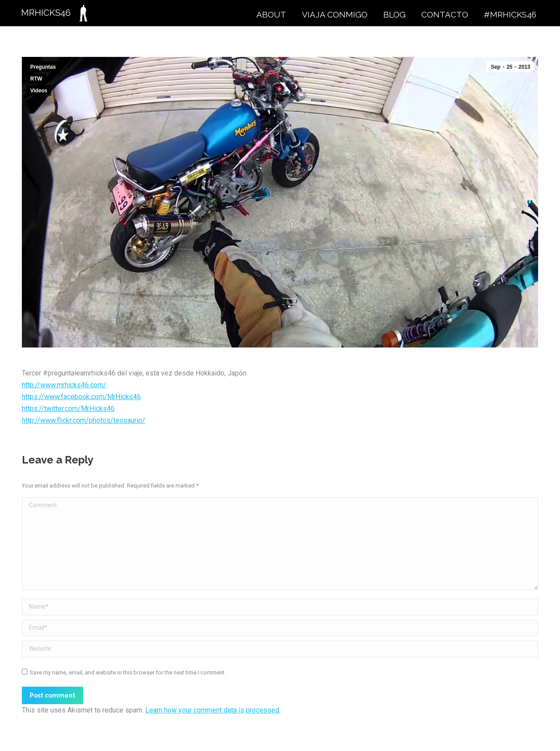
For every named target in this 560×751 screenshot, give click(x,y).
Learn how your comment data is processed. (213, 710)
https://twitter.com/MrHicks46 (68, 409)
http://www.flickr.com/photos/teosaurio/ (84, 420)
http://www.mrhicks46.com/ (64, 385)
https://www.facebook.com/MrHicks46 (81, 397)
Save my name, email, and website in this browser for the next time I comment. (128, 672)
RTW (36, 79)
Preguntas (43, 67)
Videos (39, 91)
